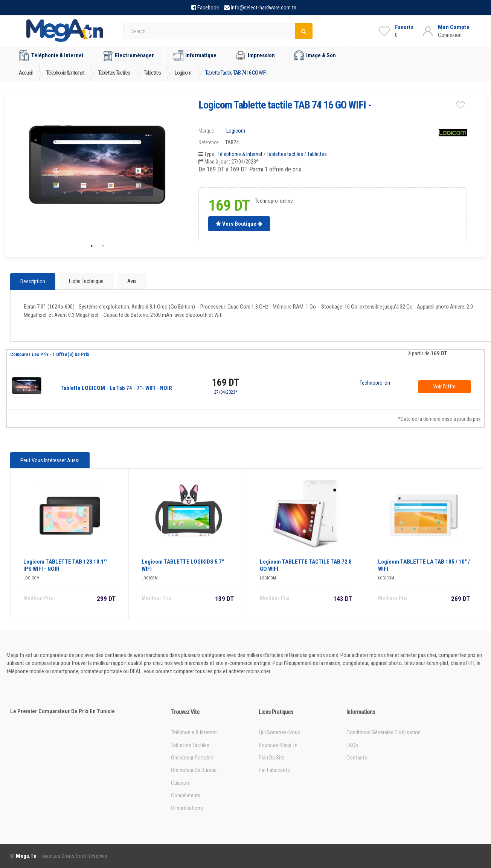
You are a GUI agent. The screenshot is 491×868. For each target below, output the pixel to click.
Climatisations (187, 808)
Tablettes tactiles (285, 154)
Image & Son (315, 56)
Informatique (195, 56)
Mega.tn (26, 856)
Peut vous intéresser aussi (50, 460)
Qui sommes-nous (279, 732)
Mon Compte (454, 27)
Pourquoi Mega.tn (278, 745)
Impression (255, 56)
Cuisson (180, 783)
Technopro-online (375, 383)
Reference (208, 142)
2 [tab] (103, 246)
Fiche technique (86, 281)
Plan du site (272, 758)
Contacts (357, 758)
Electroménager (128, 56)
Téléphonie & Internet (51, 56)
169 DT (226, 383)
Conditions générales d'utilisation (383, 732)
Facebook (208, 8)
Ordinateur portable (192, 758)
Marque (206, 131)
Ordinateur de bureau (194, 770)
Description (33, 281)
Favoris (404, 27)
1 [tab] (91, 246)
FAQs (352, 745)
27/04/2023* (226, 392)
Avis (132, 281)
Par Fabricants (274, 770)
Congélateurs (186, 795)
